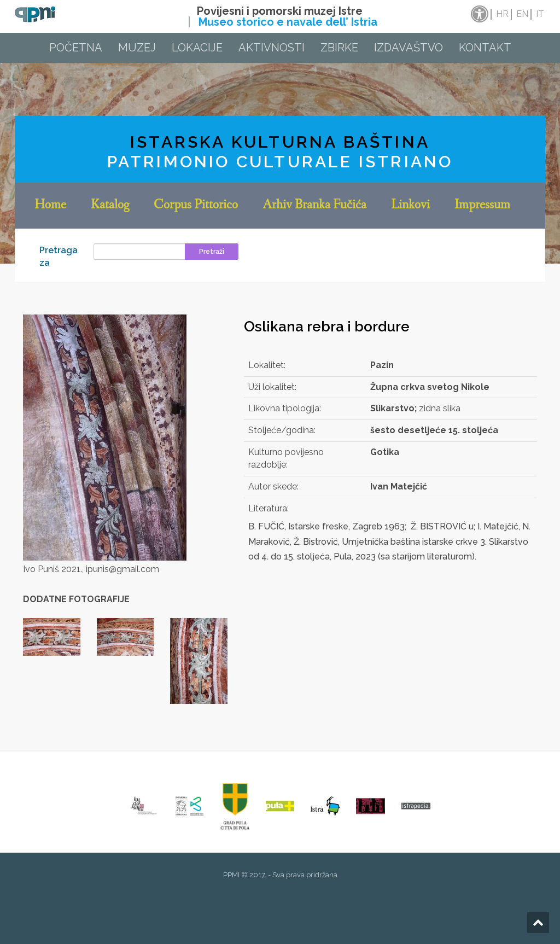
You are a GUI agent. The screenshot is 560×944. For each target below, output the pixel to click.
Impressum (482, 206)
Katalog (110, 206)
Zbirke (339, 48)
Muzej (137, 48)
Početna (76, 48)
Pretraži (212, 252)
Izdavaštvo (409, 48)
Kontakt (485, 48)
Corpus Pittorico (196, 206)
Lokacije (197, 48)
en (522, 14)
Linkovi (410, 206)
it (540, 14)
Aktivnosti (272, 48)
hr (502, 14)
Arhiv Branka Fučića (314, 206)
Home (50, 206)
